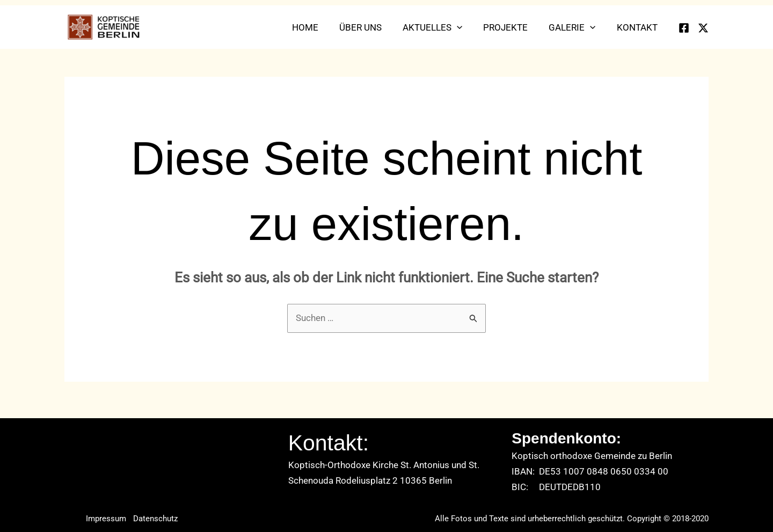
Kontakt (638, 27)
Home (320, 27)
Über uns (373, 27)
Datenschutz (156, 519)
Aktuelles (442, 27)
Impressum (106, 519)
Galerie (576, 27)
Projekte (512, 27)
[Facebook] (684, 28)
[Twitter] (703, 28)
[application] (466, 27)
